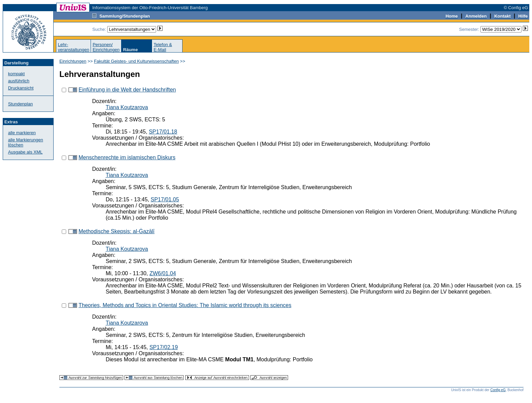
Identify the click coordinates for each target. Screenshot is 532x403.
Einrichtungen (73, 61)
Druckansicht (21, 88)
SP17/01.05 (165, 199)
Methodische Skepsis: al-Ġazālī (116, 231)
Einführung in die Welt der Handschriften (127, 90)
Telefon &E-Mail (163, 47)
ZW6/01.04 (163, 273)
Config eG (498, 390)
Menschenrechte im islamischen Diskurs (127, 157)
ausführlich (19, 81)
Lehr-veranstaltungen (73, 47)
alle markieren (22, 133)
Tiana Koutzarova (127, 107)
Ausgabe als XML (25, 152)
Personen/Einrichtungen (106, 47)
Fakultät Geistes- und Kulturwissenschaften (136, 61)
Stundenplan (21, 104)
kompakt (16, 74)
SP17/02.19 (164, 347)
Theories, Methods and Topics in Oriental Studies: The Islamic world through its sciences (185, 305)
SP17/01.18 (163, 132)
